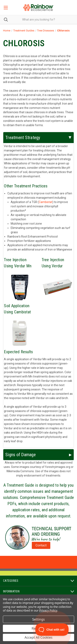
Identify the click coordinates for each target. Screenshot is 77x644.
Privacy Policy (48, 610)
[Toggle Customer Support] (52, 630)
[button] (39, 538)
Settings (38, 619)
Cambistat (46, 202)
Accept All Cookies (39, 637)
